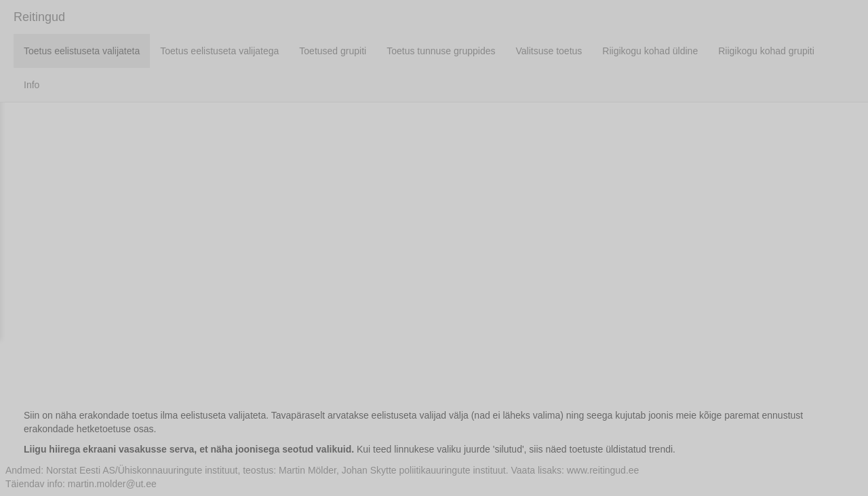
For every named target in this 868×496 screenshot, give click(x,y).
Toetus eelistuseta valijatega (219, 51)
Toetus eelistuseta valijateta (82, 51)
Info (32, 85)
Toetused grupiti (333, 51)
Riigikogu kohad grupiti (766, 51)
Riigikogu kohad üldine (650, 51)
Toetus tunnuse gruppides (441, 51)
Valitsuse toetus (549, 51)
